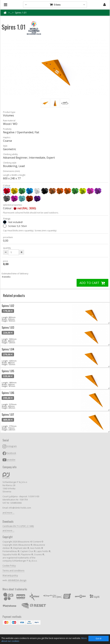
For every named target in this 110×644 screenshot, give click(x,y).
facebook (11, 453)
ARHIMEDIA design (17, 580)
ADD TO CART (92, 283)
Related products (14, 295)
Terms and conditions (13, 571)
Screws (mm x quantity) (45, 231)
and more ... (8, 513)
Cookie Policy (9, 566)
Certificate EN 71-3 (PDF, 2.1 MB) (18, 526)
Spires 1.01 (21, 13)
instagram (12, 446)
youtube (11, 460)
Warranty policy (10, 575)
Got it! (99, 639)
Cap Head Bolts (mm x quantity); (18, 231)
